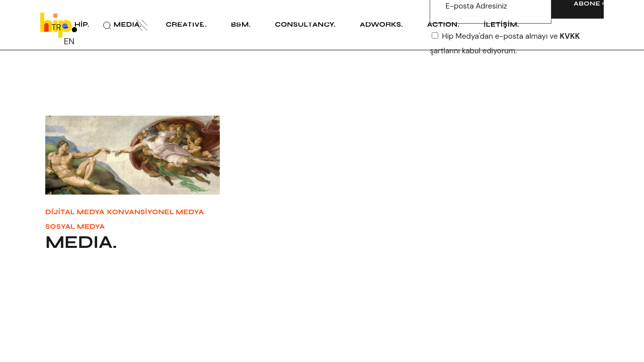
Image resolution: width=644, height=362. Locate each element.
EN (69, 41)
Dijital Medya (75, 212)
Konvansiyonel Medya (155, 212)
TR (56, 27)
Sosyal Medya (75, 227)
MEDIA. (81, 242)
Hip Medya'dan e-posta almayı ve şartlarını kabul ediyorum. (505, 43)
